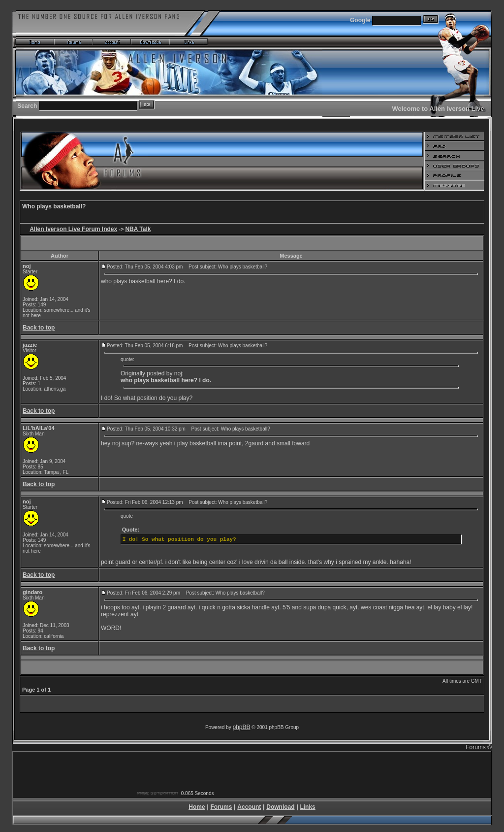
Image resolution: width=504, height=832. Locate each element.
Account (249, 807)
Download (280, 807)
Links (307, 807)
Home (197, 807)
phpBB (242, 727)
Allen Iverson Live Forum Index (73, 229)
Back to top (39, 328)
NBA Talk (138, 229)
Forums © (479, 747)
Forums (221, 807)
